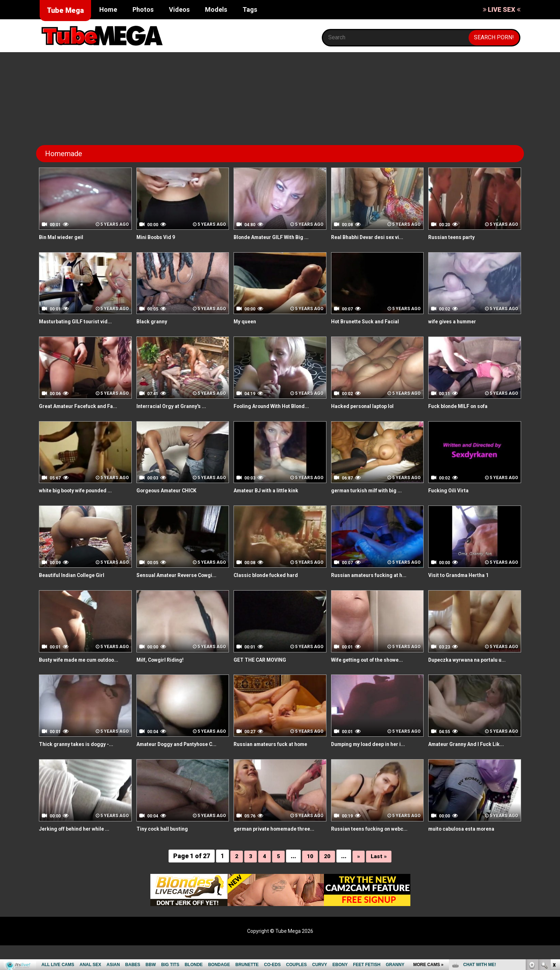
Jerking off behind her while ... (80, 845)
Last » (380, 881)
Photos (143, 9)
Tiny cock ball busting (166, 845)
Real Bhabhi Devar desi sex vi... (373, 237)
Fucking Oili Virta (451, 490)
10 (309, 881)
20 (327, 881)
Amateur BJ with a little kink (271, 490)
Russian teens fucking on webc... (375, 845)
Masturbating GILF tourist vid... (80, 321)
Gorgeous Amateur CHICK (172, 490)
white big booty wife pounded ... (81, 490)
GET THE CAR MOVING (264, 668)
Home (108, 9)
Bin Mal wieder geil (64, 237)
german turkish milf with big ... (372, 490)
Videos (179, 9)
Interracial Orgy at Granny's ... (176, 406)
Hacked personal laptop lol (367, 406)
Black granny (154, 321)
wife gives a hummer (457, 321)
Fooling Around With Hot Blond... (277, 406)
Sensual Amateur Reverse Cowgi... (172, 579)
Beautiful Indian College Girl (76, 575)
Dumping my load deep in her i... (373, 752)
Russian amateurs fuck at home (276, 752)
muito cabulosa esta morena (467, 845)
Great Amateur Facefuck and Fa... (84, 406)
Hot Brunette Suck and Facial (370, 321)
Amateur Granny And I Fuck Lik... (471, 752)
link (554, 858)
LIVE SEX (502, 9)
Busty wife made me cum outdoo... (85, 668)
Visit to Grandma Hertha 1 (463, 575)
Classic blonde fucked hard (270, 575)
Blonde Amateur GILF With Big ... (276, 237)
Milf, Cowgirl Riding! (163, 668)
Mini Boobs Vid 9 (158, 237)
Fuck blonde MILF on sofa (463, 406)
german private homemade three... (270, 849)
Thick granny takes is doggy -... (81, 752)
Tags (250, 9)
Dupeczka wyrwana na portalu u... (473, 668)
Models (216, 9)
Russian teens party (455, 237)
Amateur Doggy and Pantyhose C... (178, 756)
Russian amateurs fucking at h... (374, 575)
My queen (247, 321)
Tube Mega (65, 10)
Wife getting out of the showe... (374, 668)
